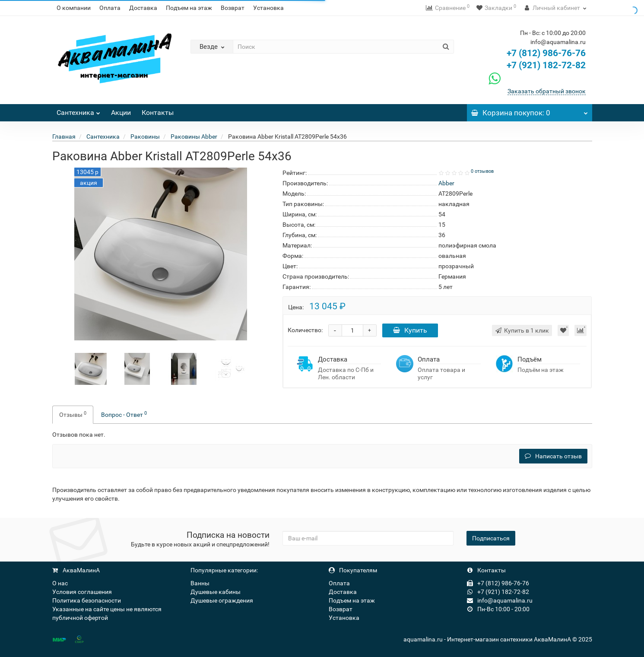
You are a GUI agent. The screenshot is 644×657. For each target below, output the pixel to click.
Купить (410, 330)
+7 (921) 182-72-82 (536, 65)
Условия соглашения (82, 592)
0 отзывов (482, 171)
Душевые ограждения (222, 600)
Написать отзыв (553, 456)
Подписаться (491, 538)
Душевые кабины (216, 592)
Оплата (110, 8)
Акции (121, 113)
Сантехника (78, 110)
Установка (268, 8)
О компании (74, 8)
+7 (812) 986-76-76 (546, 53)
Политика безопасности (87, 600)
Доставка (143, 8)
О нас (60, 583)
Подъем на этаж (189, 8)
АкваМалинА (76, 570)
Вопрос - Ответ (124, 414)
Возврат (233, 8)
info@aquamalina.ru (500, 600)
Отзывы (73, 414)
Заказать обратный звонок (547, 91)
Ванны (200, 583)
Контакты (158, 113)
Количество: (305, 330)
